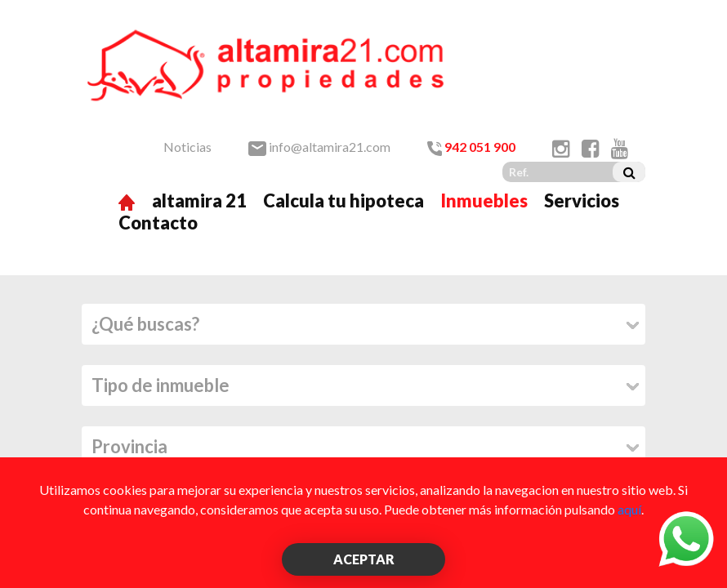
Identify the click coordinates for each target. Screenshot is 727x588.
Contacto (158, 223)
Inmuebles (484, 200)
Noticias (187, 147)
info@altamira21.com (319, 147)
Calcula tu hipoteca (343, 200)
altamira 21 (199, 200)
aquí (629, 509)
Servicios (582, 200)
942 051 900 (471, 147)
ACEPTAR (364, 559)
